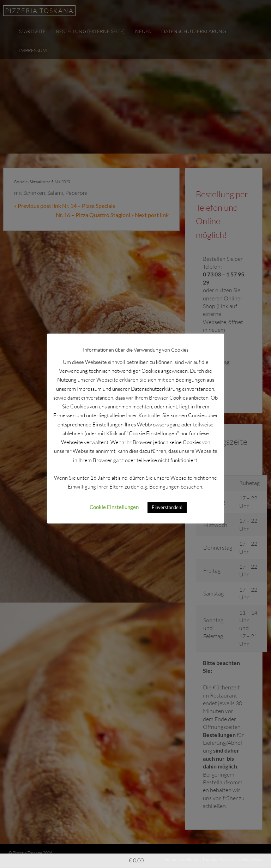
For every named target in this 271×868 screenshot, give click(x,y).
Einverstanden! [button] (167, 507)
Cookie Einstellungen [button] (114, 507)
